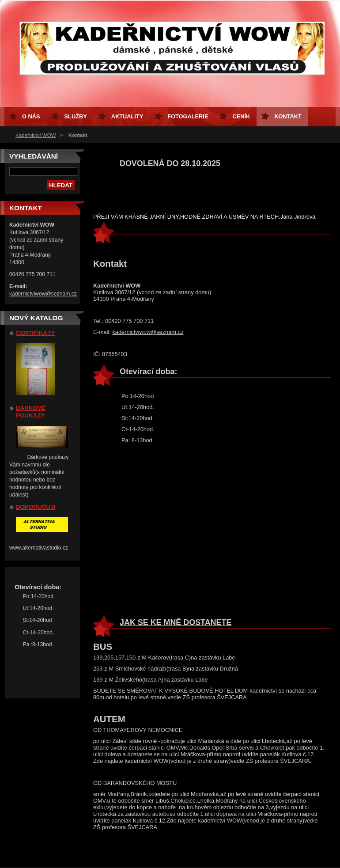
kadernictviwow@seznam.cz (148, 332)
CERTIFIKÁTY (35, 333)
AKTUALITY (127, 116)
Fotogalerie (188, 116)
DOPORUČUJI (36, 507)
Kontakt (288, 116)
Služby (76, 116)
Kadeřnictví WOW (36, 135)
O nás (31, 116)
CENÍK (241, 116)
